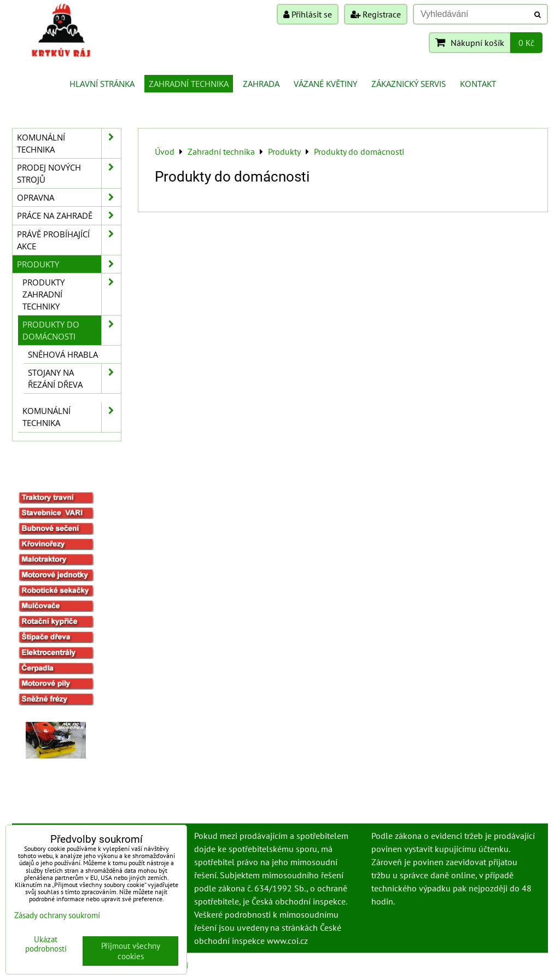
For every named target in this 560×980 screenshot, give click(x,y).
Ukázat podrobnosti (46, 944)
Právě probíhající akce (69, 240)
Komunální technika (69, 143)
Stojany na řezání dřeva (74, 378)
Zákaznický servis (409, 84)
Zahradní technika (189, 84)
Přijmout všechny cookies (131, 951)
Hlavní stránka (102, 84)
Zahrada (261, 84)
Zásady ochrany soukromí (57, 915)
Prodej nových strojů (69, 173)
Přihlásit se (308, 14)
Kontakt (478, 84)
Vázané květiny (325, 84)
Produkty (69, 264)
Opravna (69, 197)
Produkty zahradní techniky (72, 294)
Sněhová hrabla (63, 354)
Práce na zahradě (69, 215)
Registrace (376, 14)
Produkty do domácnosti (72, 330)
